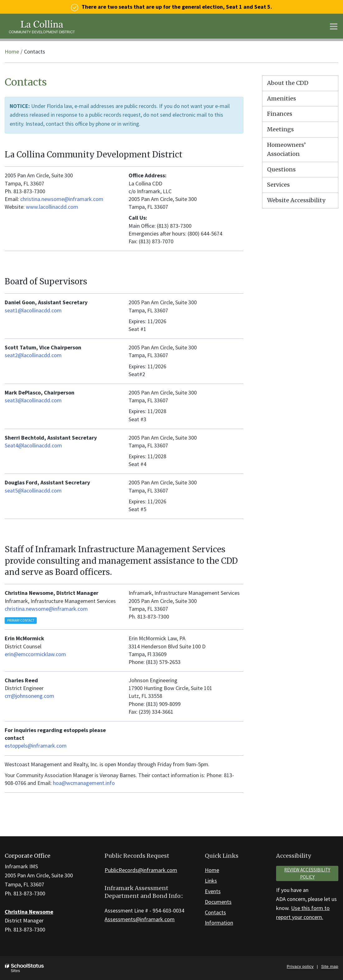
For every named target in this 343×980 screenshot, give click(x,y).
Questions (281, 169)
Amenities (282, 98)
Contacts (215, 912)
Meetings (280, 129)
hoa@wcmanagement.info (84, 783)
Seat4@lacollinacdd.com (33, 445)
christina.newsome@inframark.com (62, 199)
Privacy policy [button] (300, 966)
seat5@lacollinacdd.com (33, 490)
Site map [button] (330, 966)
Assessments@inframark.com (140, 919)
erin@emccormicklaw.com (35, 654)
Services (278, 185)
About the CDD (288, 83)
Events (213, 891)
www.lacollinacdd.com (52, 207)
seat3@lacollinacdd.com (33, 400)
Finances (280, 114)
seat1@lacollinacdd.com (33, 310)
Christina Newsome (29, 912)
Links (211, 881)
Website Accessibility (296, 200)
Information (219, 923)
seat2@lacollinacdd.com (33, 355)
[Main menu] (334, 26)
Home (12, 51)
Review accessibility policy (307, 873)
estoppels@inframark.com (36, 746)
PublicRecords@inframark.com (141, 870)
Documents (218, 902)
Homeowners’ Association (286, 149)
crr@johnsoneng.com (29, 696)
